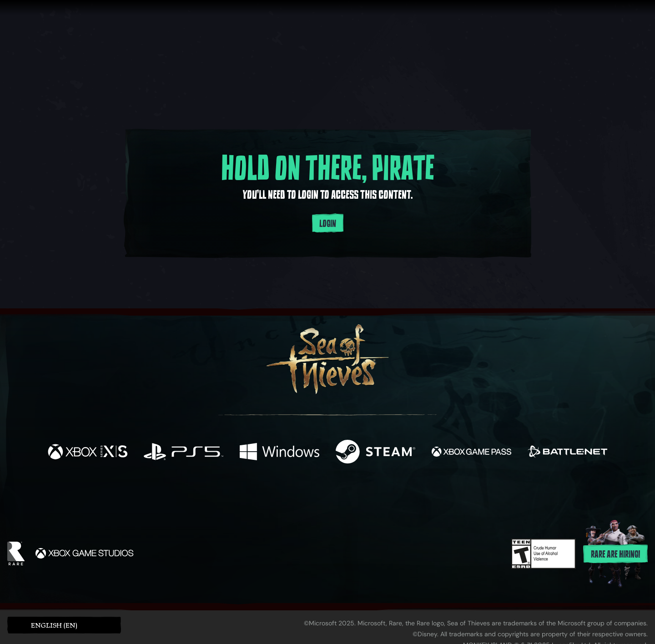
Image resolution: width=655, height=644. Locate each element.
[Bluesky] (415, 497)
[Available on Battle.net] (567, 453)
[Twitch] (287, 496)
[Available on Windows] (280, 453)
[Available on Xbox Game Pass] (471, 453)
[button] (64, 625)
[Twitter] (260, 496)
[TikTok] (390, 496)
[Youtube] (325, 496)
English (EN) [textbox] (54, 625)
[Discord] (364, 498)
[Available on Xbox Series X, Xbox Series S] (88, 453)
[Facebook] (237, 495)
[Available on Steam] (375, 453)
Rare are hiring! (615, 554)
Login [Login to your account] (328, 224)
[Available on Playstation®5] (184, 453)
